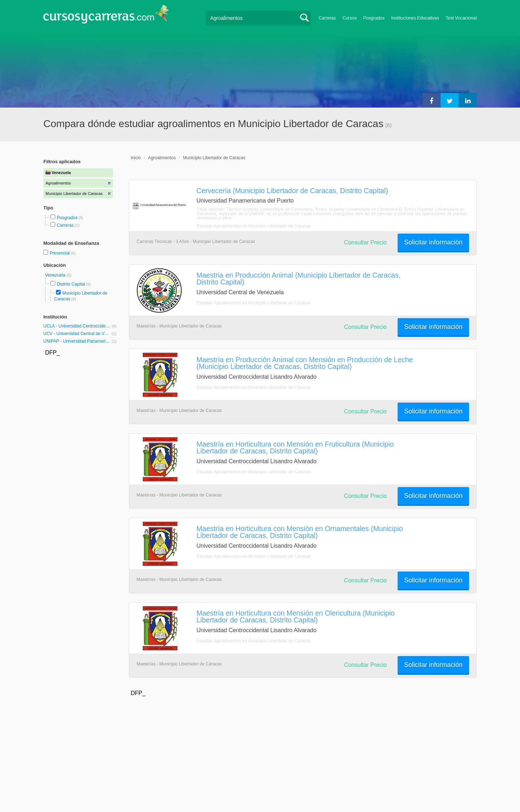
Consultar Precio (365, 242)
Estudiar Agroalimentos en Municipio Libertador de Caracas (253, 226)
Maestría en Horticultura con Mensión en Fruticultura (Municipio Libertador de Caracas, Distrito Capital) (295, 448)
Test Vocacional (461, 18)
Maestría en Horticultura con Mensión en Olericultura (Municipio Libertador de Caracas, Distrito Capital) (296, 616)
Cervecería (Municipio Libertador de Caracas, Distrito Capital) (292, 191)
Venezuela (56, 275)
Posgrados (374, 18)
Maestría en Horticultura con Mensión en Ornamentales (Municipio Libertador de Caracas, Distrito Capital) (300, 532)
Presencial (60, 253)
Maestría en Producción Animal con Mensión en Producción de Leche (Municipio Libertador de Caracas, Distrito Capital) (305, 363)
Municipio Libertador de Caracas (214, 158)
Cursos (349, 18)
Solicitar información (433, 242)
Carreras (327, 18)
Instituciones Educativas (415, 18)
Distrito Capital (71, 284)
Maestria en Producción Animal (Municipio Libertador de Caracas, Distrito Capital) (298, 279)
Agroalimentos (162, 158)
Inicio (136, 158)
